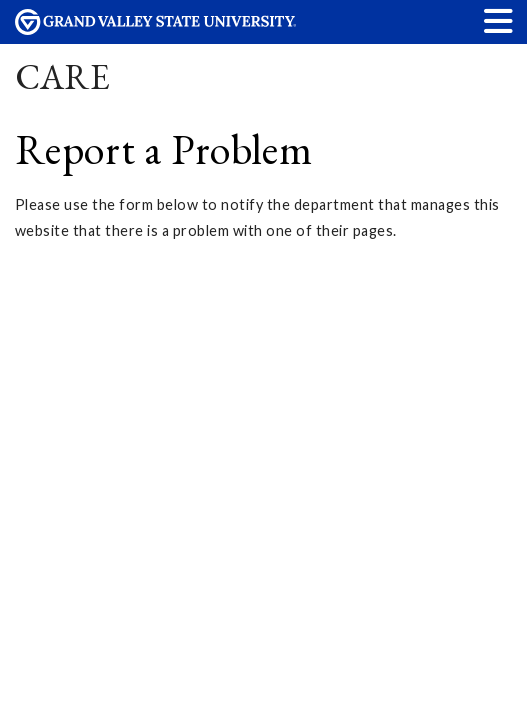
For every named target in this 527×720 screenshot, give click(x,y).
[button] (499, 20)
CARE (63, 76)
